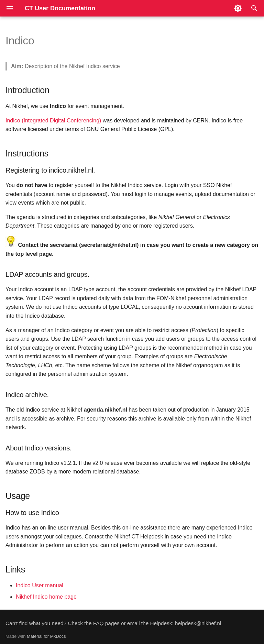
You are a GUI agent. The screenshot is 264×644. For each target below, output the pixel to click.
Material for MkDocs (46, 636)
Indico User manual (40, 585)
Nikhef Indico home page (46, 597)
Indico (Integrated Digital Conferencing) (53, 121)
